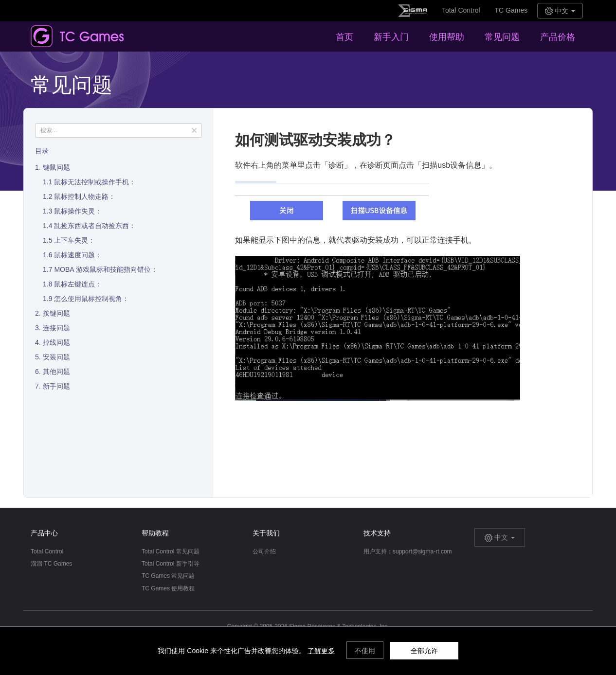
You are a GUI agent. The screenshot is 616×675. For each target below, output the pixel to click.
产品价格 (558, 37)
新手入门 (391, 37)
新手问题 (56, 386)
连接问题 (56, 328)
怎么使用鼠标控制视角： (91, 299)
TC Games (511, 10)
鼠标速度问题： (78, 255)
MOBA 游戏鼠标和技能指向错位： (106, 269)
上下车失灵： (74, 240)
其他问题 (56, 372)
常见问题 (502, 37)
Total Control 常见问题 (171, 551)
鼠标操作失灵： (78, 211)
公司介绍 (264, 551)
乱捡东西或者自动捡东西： (95, 226)
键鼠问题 (56, 167)
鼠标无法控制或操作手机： (95, 182)
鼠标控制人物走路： (85, 196)
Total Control (461, 10)
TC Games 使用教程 (168, 588)
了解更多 (321, 651)
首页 (344, 37)
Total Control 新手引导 (171, 564)
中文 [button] (560, 11)
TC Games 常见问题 (168, 576)
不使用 (365, 651)
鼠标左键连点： (78, 284)
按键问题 (56, 313)
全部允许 (424, 651)
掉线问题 (56, 342)
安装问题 (56, 357)
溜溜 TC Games (51, 564)
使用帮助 (447, 37)
